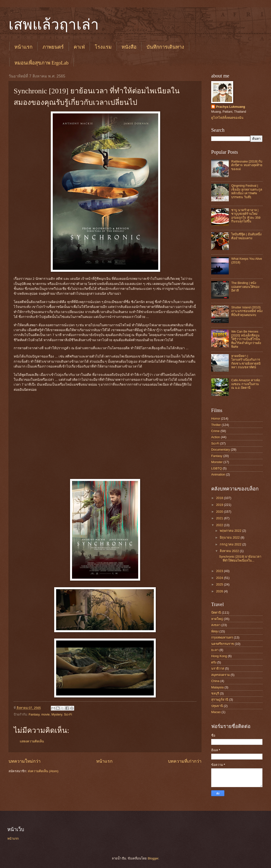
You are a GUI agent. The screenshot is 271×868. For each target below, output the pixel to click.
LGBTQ (217, 468)
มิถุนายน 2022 (230, 537)
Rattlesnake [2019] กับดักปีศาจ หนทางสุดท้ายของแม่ (247, 165)
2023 (220, 571)
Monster (217, 462)
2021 (220, 518)
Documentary (221, 450)
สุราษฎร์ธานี (220, 700)
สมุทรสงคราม (220, 675)
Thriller (216, 425)
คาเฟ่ (79, 47)
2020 (220, 512)
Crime (215, 431)
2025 (220, 584)
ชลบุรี (215, 693)
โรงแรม (103, 47)
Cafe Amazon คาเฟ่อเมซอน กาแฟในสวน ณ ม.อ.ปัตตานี (246, 384)
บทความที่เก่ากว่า (185, 761)
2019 (220, 505)
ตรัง (214, 662)
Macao (216, 712)
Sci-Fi (68, 714)
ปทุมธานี (217, 706)
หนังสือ (129, 47)
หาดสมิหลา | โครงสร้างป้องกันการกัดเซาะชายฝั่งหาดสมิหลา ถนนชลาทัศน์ (246, 362)
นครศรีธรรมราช (223, 644)
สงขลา (216, 625)
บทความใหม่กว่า (25, 761)
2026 (220, 591)
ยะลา (215, 650)
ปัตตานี (216, 613)
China (215, 681)
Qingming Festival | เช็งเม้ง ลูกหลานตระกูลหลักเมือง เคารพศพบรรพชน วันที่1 (247, 191)
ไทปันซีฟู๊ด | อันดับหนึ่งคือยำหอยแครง (246, 236)
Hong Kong (219, 656)
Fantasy (34, 714)
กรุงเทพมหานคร (222, 637)
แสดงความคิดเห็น (32, 741)
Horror (216, 418)
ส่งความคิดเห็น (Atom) (43, 771)
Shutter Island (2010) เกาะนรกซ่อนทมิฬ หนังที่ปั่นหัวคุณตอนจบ (247, 311)
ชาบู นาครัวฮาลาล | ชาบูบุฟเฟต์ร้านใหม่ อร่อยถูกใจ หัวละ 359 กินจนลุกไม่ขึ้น (246, 216)
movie (45, 714)
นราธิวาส (218, 668)
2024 (220, 578)
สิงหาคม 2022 (230, 551)
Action (216, 437)
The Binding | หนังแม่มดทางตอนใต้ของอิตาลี (245, 287)
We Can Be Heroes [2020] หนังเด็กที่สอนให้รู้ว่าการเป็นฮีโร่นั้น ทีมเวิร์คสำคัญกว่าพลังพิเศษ (246, 339)
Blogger (153, 858)
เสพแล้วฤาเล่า (54, 25)
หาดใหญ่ (217, 619)
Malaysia (217, 687)
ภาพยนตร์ (53, 47)
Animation (218, 474)
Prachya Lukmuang (231, 107)
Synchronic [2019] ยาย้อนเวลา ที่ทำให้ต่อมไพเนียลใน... (240, 558)
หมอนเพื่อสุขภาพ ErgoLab (42, 63)
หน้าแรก (23, 47)
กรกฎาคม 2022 (231, 544)
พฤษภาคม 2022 (231, 531)
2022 (220, 525)
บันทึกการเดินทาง (165, 47)
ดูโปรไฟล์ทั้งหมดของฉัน (227, 118)
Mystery (57, 714)
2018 (220, 498)
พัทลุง (215, 631)
